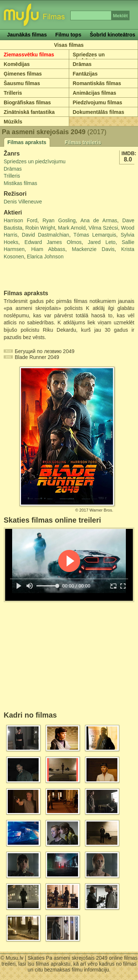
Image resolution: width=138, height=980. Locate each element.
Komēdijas (17, 64)
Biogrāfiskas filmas (27, 102)
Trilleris (13, 93)
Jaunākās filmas (27, 35)
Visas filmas (69, 45)
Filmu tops (68, 35)
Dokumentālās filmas (99, 112)
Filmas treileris (83, 142)
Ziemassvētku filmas (29, 55)
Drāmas (82, 64)
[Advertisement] (47, 275)
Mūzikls (13, 122)
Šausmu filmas (22, 83)
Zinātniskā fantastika (29, 112)
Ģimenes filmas (23, 74)
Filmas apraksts (27, 142)
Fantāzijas (85, 74)
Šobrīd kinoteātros (113, 35)
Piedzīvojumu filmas (98, 102)
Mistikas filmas (20, 183)
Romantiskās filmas (97, 83)
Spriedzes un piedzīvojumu (89, 57)
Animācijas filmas (95, 93)
